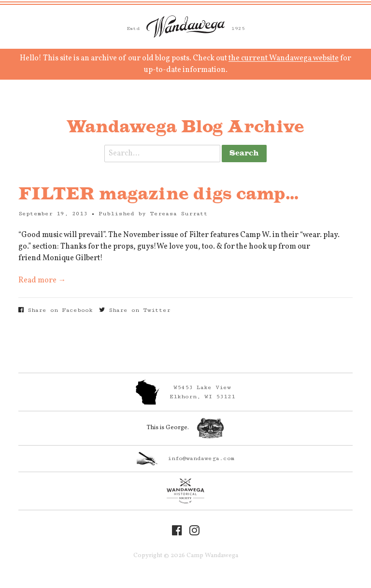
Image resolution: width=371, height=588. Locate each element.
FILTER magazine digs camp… (159, 195)
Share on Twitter (135, 310)
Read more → (42, 280)
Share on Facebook (56, 310)
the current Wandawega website (284, 58)
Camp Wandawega (185, 27)
